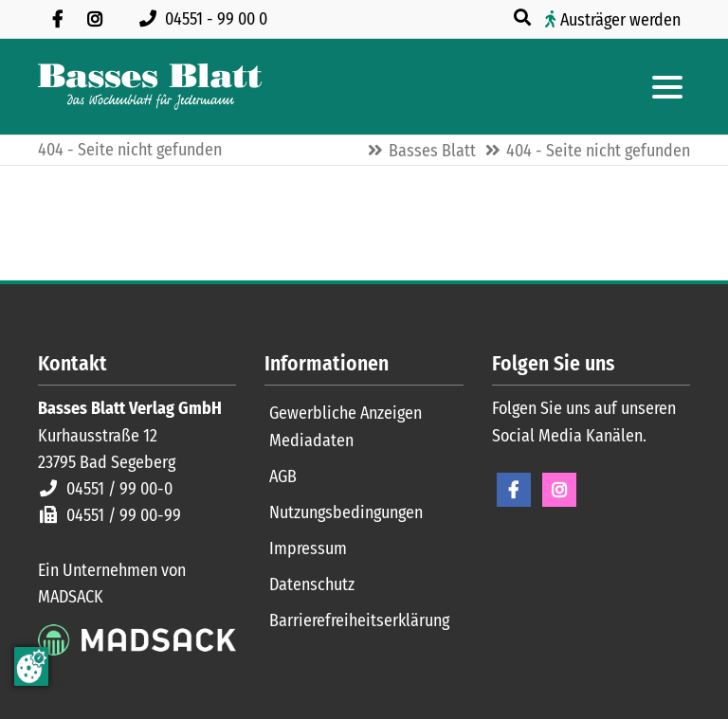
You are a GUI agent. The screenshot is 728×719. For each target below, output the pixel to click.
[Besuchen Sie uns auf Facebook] (57, 19)
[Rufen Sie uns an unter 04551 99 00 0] (207, 19)
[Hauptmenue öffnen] (667, 87)
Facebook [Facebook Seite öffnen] (514, 490)
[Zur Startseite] (150, 87)
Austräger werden (620, 20)
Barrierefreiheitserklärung (359, 620)
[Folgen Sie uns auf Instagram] (95, 19)
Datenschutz (312, 584)
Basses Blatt (432, 151)
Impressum (308, 548)
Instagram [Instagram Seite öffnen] (559, 490)
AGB (283, 476)
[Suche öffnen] (524, 18)
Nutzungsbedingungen (346, 512)
